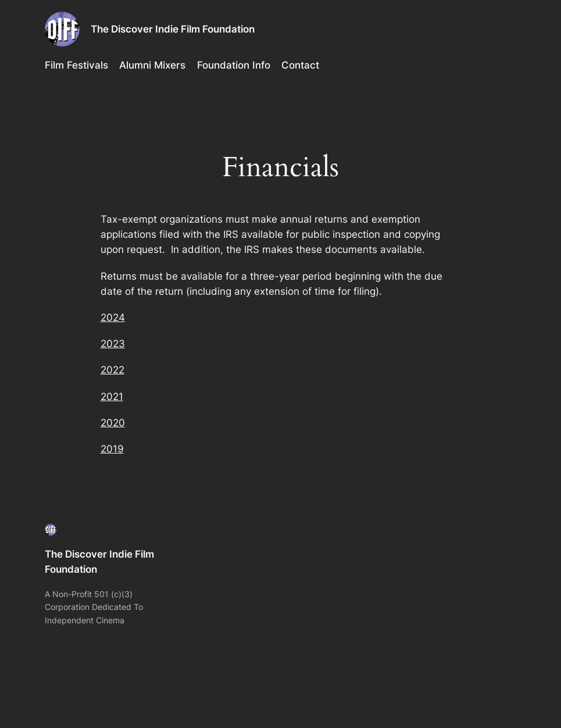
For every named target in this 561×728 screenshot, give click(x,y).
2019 (112, 449)
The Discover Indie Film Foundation (173, 29)
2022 (112, 370)
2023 (113, 344)
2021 (112, 397)
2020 (113, 423)
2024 (113, 317)
